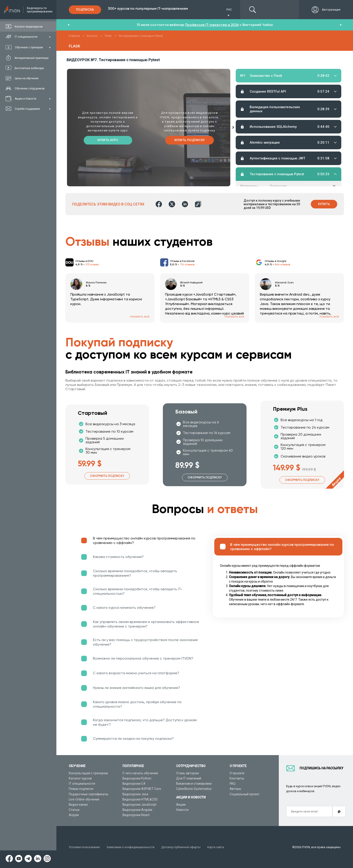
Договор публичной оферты (181, 847)
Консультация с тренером (88, 773)
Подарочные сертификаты (89, 794)
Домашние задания (278, 89)
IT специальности (82, 784)
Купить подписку (190, 140)
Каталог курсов (80, 778)
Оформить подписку (107, 476)
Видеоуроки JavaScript (140, 805)
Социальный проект (245, 794)
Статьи (74, 810)
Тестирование (309, 89)
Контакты (237, 778)
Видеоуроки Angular (137, 810)
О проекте (237, 773)
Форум (74, 815)
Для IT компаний (189, 778)
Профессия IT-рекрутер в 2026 (212, 25)
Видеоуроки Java (135, 794)
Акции (181, 805)
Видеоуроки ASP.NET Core (142, 789)
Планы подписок (81, 789)
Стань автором (187, 773)
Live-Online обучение (84, 799)
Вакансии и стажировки (194, 784)
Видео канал (78, 805)
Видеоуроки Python (137, 778)
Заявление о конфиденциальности (130, 847)
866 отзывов (282, 264)
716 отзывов (187, 264)
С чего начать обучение (140, 773)
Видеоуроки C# (134, 784)
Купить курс (108, 140)
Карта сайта (216, 847)
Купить (324, 204)
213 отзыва (92, 264)
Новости (182, 810)
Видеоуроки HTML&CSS (140, 799)
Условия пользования (84, 847)
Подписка (85, 10)
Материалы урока (249, 89)
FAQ (233, 784)
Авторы (235, 789)
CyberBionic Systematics (194, 789)
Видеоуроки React (136, 815)
